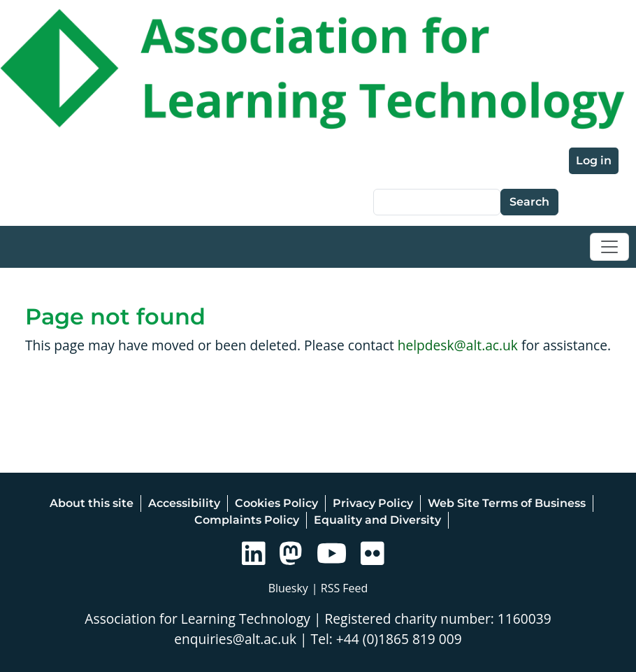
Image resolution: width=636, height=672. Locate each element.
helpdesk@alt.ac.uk (458, 345)
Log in (594, 160)
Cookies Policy (276, 503)
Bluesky (288, 588)
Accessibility (184, 503)
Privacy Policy (373, 503)
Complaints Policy (247, 520)
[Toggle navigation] (609, 247)
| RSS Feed (340, 588)
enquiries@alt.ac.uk (235, 639)
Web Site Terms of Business (507, 503)
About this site (92, 503)
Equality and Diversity (377, 520)
